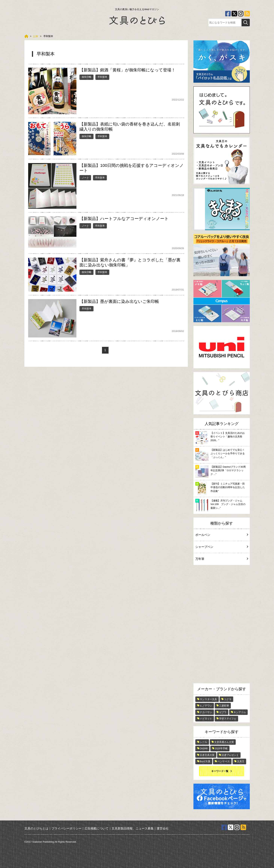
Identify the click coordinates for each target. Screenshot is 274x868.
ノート (85, 178)
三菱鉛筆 (224, 706)
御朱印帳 (87, 77)
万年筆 (222, 559)
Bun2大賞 (205, 761)
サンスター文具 (208, 699)
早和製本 (102, 77)
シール (203, 742)
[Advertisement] (222, 625)
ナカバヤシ (206, 712)
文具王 (241, 761)
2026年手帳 (221, 748)
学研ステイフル (228, 719)
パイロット (206, 719)
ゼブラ (223, 712)
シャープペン (222, 547)
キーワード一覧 (220, 771)
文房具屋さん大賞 (224, 742)
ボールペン (222, 535)
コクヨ (228, 699)
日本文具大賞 (207, 755)
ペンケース (224, 761)
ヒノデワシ (206, 706)
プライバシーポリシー (66, 828)
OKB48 (204, 748)
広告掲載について (97, 828)
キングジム (240, 712)
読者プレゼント (230, 755)
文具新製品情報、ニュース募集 (133, 828)
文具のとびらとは (36, 828)
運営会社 (163, 828)
